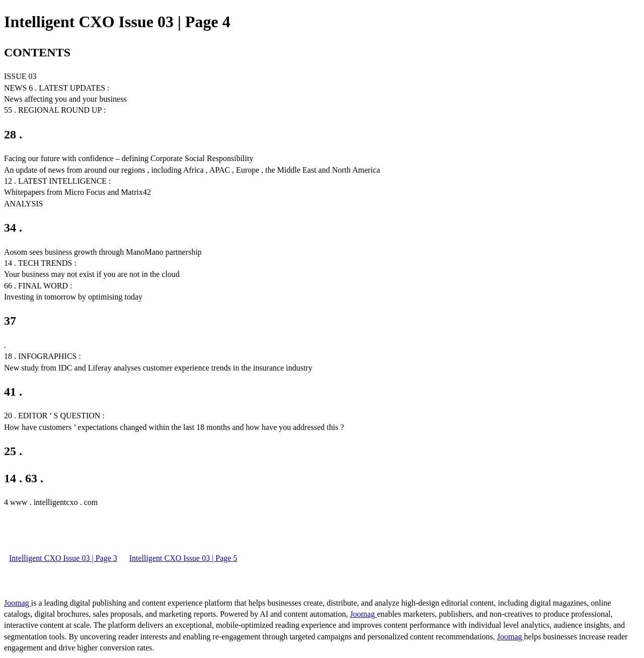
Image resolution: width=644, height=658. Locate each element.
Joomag (18, 603)
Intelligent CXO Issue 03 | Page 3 (63, 558)
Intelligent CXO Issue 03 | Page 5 (183, 558)
